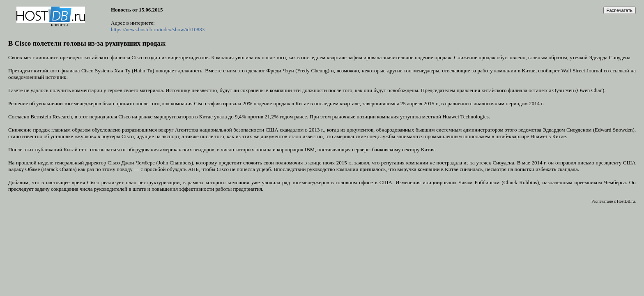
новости (59, 25)
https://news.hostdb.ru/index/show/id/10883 (158, 29)
